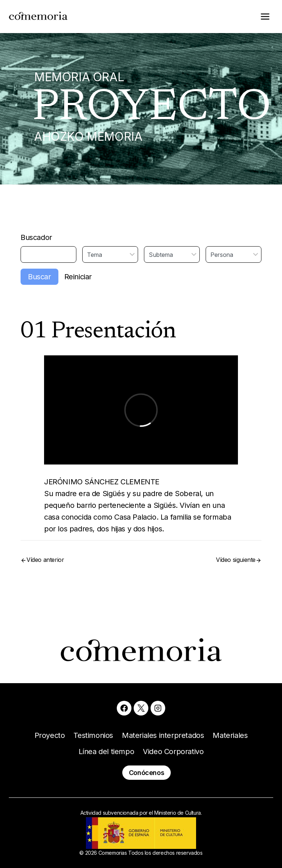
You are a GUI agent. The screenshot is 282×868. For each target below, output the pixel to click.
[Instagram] (158, 708)
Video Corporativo (173, 752)
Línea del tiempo (106, 752)
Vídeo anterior (45, 560)
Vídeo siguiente (236, 560)
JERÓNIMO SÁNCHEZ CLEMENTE (102, 482)
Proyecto (50, 735)
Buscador (36, 237)
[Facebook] (124, 708)
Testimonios (93, 735)
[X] (141, 708)
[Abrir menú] (265, 16)
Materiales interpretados (163, 735)
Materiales (230, 735)
